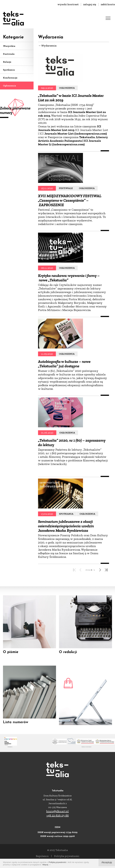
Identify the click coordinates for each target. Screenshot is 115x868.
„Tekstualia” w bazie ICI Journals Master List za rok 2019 (71, 99)
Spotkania (9, 70)
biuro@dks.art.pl (57, 811)
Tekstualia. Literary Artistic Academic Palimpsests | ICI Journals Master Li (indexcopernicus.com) (73, 142)
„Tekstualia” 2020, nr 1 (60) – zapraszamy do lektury (72, 471)
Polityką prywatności (57, 862)
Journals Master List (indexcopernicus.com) (76, 134)
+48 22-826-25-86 (58, 815)
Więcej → (47, 865)
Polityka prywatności (67, 856)
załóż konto (108, 4)
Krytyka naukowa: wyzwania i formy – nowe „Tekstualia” (69, 308)
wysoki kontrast (68, 4)
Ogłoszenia (9, 86)
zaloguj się (90, 4)
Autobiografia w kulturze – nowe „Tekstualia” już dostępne (64, 391)
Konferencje (10, 78)
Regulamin (42, 856)
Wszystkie (9, 46)
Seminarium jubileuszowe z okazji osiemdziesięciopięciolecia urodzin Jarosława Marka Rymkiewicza (66, 556)
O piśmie (11, 655)
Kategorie (13, 37)
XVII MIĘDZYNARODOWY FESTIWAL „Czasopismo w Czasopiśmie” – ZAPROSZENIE (70, 228)
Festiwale (9, 54)
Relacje (7, 62)
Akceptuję (107, 862)
